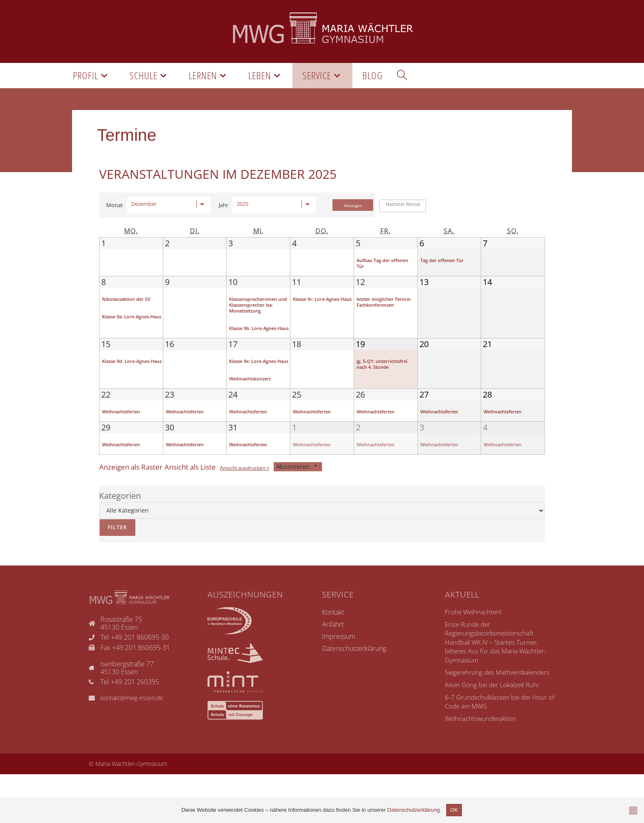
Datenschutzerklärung (414, 810)
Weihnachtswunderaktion (482, 767)
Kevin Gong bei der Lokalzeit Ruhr (495, 733)
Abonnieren (330, 515)
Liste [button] (207, 515)
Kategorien (120, 544)
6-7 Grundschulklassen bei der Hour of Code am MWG (499, 750)
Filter (113, 574)
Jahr (223, 211)
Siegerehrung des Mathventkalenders (500, 721)
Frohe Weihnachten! (474, 660)
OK (454, 810)
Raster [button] (136, 515)
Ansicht (269, 517)
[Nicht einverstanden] (633, 810)
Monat (115, 211)
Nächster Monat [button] (403, 210)
